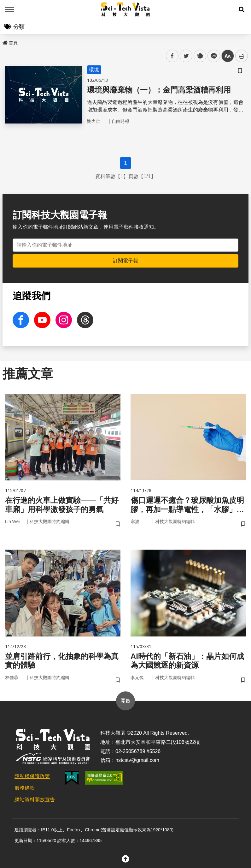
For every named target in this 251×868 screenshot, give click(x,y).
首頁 (10, 43)
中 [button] (228, 56)
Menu (9, 9)
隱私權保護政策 (32, 776)
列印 (242, 56)
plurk (199, 56)
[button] (242, 9)
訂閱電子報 (125, 261)
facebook (172, 56)
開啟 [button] (125, 701)
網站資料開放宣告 (35, 800)
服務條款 (25, 788)
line (212, 56)
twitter (186, 56)
